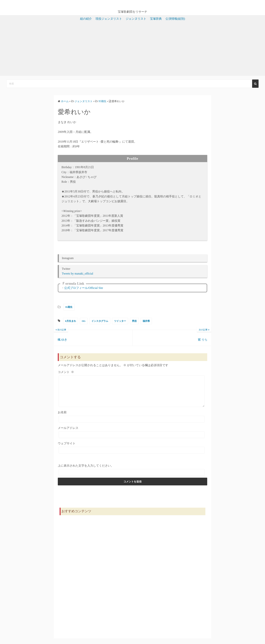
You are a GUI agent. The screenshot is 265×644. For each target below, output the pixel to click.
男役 (134, 321)
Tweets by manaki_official (77, 274)
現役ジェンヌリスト (109, 19)
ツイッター (120, 321)
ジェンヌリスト (136, 19)
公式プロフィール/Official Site (84, 288)
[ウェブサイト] (132, 456)
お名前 (62, 418)
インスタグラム (100, 321)
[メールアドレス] (132, 440)
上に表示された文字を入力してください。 (86, 471)
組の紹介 (86, 19)
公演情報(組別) (175, 19)
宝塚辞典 (156, 19)
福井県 (146, 321)
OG (84, 321)
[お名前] (132, 425)
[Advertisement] (132, 50)
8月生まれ (71, 321)
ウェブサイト (67, 449)
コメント (66, 372)
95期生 (69, 307)
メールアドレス (68, 433)
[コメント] (132, 394)
